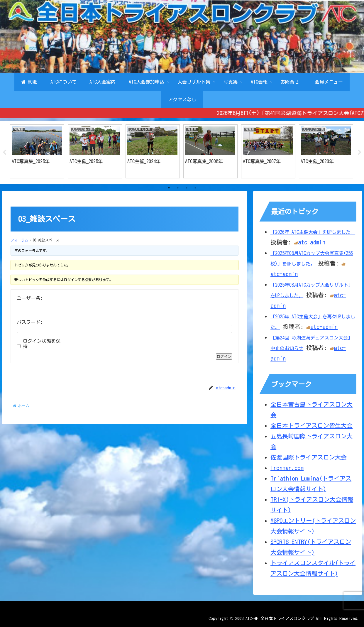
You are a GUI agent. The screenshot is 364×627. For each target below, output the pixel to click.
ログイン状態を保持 (42, 344)
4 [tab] (195, 188)
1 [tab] (169, 188)
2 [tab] (178, 188)
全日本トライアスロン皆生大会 (311, 425)
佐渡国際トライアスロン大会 (309, 457)
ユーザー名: (30, 298)
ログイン (224, 357)
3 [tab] (187, 188)
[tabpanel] (37, 152)
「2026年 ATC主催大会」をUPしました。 (313, 232)
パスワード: (30, 322)
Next (360, 153)
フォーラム (19, 240)
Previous (4, 153)
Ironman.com (287, 468)
